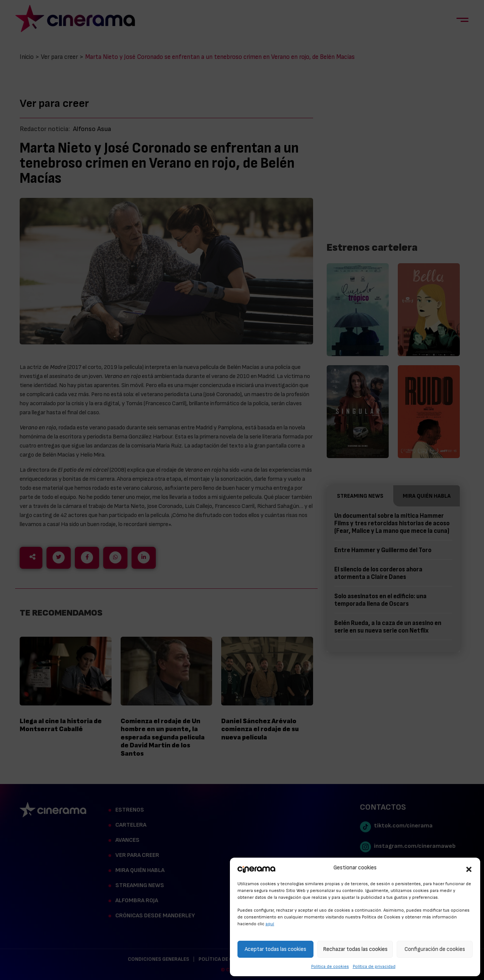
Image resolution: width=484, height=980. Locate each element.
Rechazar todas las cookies (355, 949)
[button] (469, 868)
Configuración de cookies (435, 949)
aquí (270, 924)
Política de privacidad (374, 966)
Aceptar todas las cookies (275, 949)
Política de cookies (330, 966)
